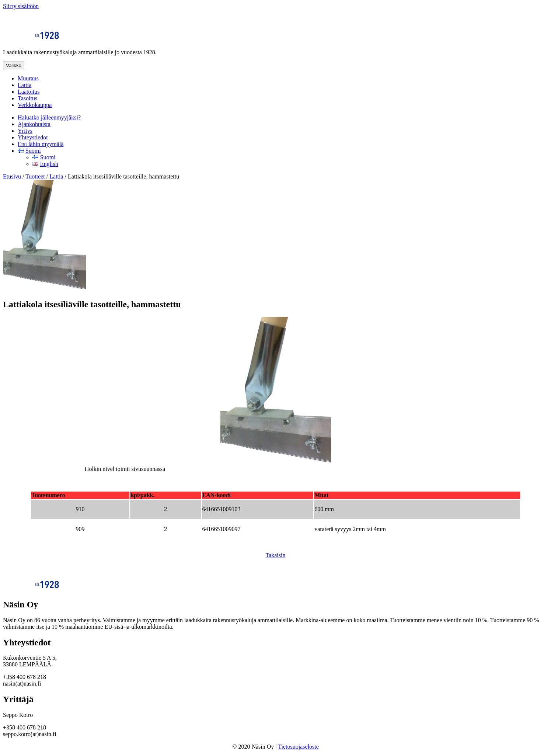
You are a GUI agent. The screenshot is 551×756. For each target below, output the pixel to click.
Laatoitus (29, 92)
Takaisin (276, 555)
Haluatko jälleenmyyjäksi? (49, 117)
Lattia (25, 85)
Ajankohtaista (34, 124)
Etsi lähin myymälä (41, 144)
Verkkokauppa (35, 105)
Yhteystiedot (33, 137)
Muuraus (28, 78)
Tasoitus (27, 98)
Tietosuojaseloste (298, 747)
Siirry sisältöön (21, 6)
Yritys (25, 131)
